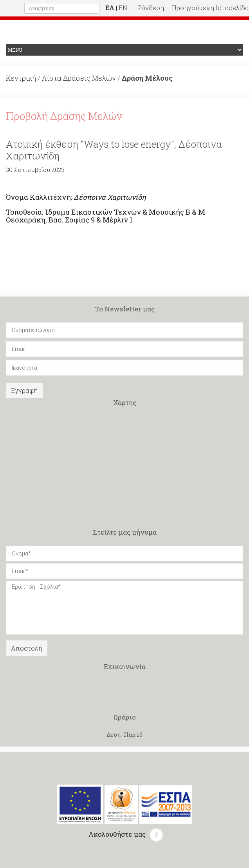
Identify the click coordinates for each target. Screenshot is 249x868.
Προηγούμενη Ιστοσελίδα (210, 8)
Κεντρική (21, 78)
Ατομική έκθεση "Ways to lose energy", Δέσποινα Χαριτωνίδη (114, 150)
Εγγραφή (24, 390)
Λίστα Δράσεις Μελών (79, 78)
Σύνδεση (151, 8)
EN (123, 8)
